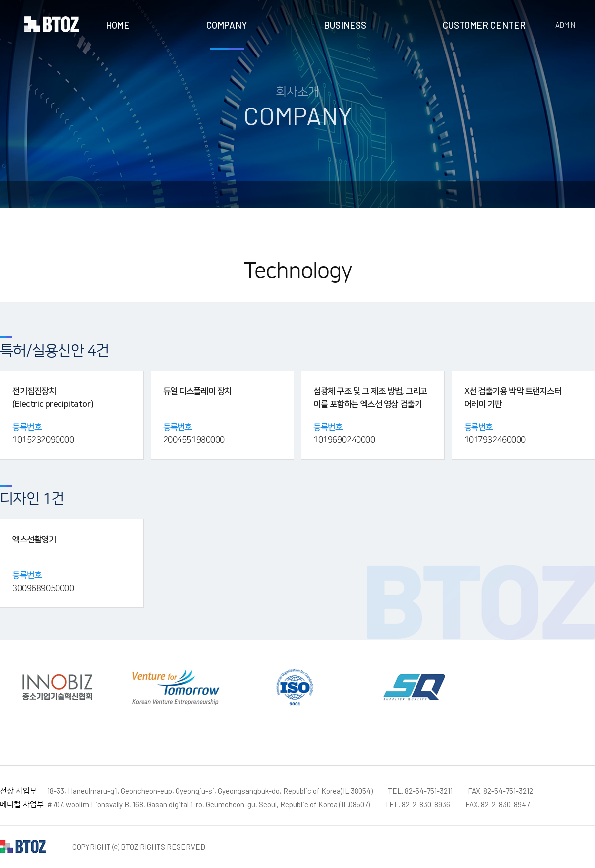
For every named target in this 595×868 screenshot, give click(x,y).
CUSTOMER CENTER (484, 25)
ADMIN (565, 25)
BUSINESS (345, 25)
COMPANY (227, 25)
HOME (118, 25)
